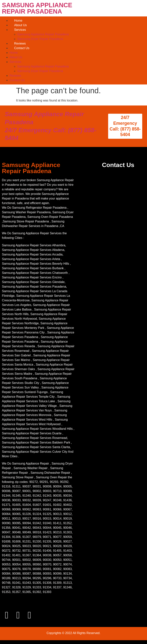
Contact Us (22, 48)
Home (18, 21)
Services (20, 30)
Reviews (20, 43)
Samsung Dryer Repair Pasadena (40, 39)
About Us (20, 25)
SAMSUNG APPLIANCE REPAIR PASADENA (37, 8)
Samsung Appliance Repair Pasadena (43, 34)
